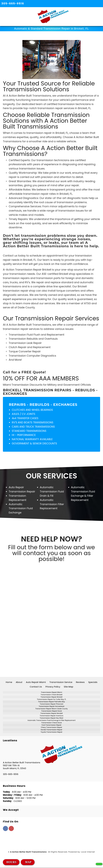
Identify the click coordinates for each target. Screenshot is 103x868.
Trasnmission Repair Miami (52, 692)
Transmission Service (61, 682)
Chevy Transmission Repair (51, 727)
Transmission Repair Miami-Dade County (51, 709)
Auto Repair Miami (36, 682)
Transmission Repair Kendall (51, 713)
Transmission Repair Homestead (51, 706)
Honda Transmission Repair (51, 730)
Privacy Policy (53, 687)
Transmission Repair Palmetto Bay (51, 702)
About (19, 682)
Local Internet (88, 852)
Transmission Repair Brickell (51, 697)
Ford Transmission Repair (51, 725)
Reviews (80, 682)
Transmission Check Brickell (52, 695)
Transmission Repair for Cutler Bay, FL (51, 699)
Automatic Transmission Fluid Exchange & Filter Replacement (51, 720)
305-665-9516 (13, 3)
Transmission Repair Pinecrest (51, 704)
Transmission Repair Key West (52, 718)
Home (9, 682)
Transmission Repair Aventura (51, 716)
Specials (93, 682)
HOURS (11, 862)
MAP (28, 862)
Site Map (69, 687)
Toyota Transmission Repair (52, 732)
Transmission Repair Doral (51, 711)
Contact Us (36, 687)
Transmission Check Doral (51, 723)
